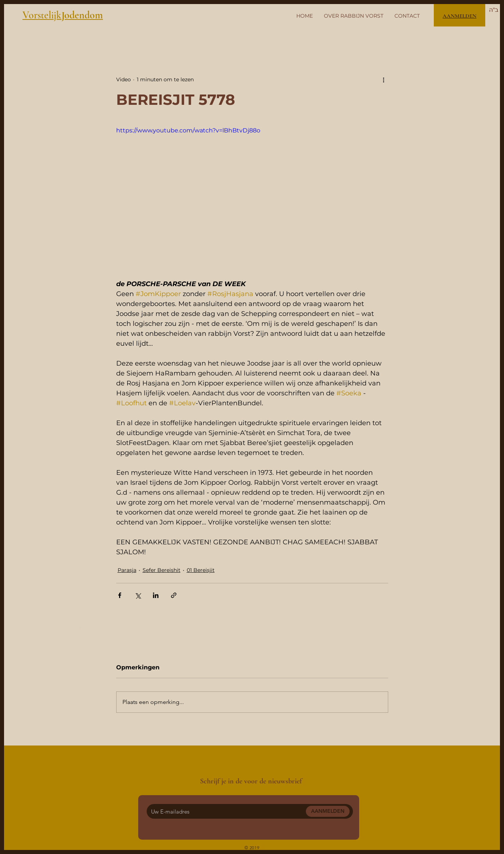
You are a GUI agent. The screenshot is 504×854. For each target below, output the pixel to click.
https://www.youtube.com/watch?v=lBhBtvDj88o (188, 130)
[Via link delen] (174, 595)
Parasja (127, 570)
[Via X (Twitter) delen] (138, 595)
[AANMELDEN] (328, 811)
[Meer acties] (384, 79)
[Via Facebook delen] (120, 595)
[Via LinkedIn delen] (156, 595)
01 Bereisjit (201, 570)
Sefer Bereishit (162, 570)
